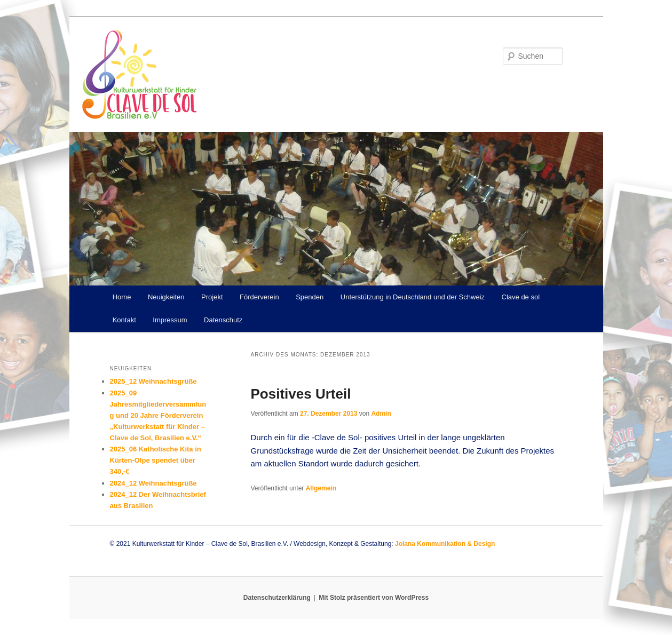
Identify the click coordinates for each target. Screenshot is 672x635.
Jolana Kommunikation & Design (445, 544)
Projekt (212, 297)
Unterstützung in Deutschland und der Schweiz (413, 297)
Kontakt (124, 320)
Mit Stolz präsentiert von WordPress (374, 598)
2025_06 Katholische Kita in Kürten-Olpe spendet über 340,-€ (156, 460)
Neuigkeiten (166, 297)
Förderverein (259, 297)
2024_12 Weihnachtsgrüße (153, 483)
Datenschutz (223, 320)
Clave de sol (521, 297)
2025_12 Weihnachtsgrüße (153, 381)
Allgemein (321, 488)
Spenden (310, 297)
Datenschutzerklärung (277, 598)
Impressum (170, 320)
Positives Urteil (301, 394)
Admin (381, 414)
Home (122, 297)
